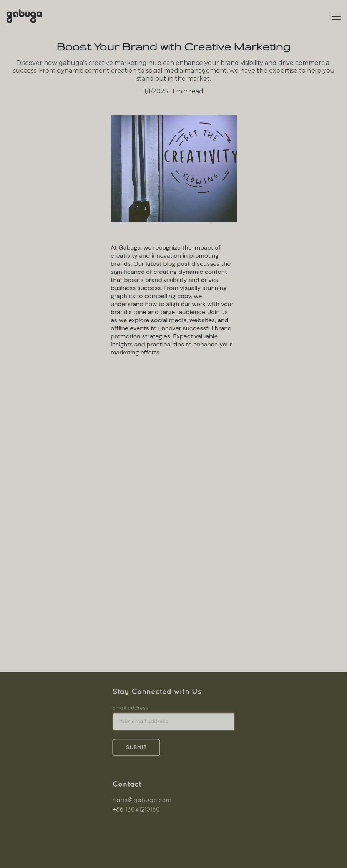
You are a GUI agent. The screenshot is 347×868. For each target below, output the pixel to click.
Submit (137, 747)
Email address (131, 708)
